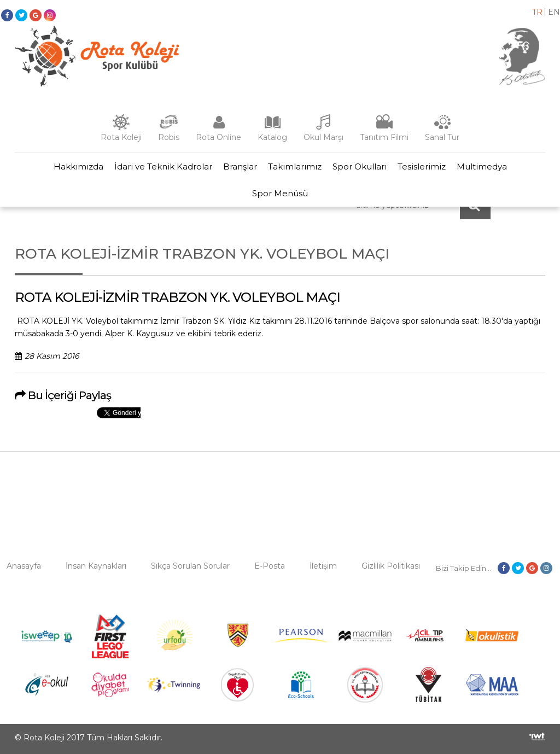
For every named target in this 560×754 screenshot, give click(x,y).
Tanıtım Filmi (384, 137)
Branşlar (240, 166)
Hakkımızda (78, 166)
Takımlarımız (295, 166)
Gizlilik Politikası (391, 566)
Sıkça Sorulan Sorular (190, 566)
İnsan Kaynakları (96, 566)
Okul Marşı (323, 137)
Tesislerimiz (422, 166)
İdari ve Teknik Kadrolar (163, 166)
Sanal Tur (442, 137)
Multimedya (482, 166)
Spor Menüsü (280, 193)
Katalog (272, 137)
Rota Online (218, 137)
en (554, 12)
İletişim (323, 566)
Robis (169, 137)
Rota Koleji (121, 137)
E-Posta (270, 566)
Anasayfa (24, 566)
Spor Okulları (360, 166)
